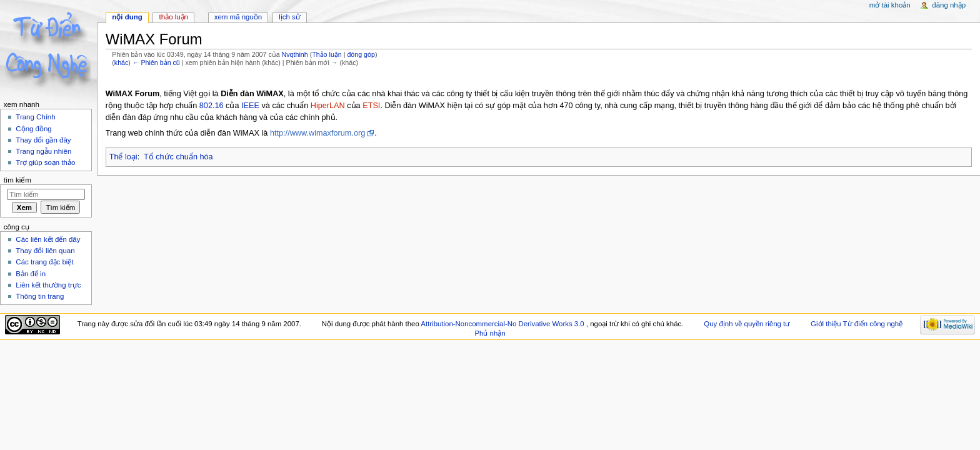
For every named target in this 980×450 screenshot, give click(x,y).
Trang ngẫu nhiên (43, 151)
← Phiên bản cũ (156, 62)
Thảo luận (327, 54)
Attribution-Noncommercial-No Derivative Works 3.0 (503, 324)
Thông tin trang (40, 296)
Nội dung (127, 17)
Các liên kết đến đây (48, 239)
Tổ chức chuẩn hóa (178, 157)
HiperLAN (328, 106)
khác (122, 62)
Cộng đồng (33, 129)
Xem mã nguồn (238, 17)
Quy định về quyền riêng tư (747, 324)
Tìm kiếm (17, 180)
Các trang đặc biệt (44, 262)
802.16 (212, 106)
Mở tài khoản (890, 5)
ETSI (371, 106)
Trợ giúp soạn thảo (45, 162)
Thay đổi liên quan (45, 251)
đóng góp (361, 54)
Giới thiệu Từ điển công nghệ (857, 324)
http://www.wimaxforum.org (317, 133)
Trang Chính (35, 117)
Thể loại (123, 157)
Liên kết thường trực (48, 285)
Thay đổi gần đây (43, 140)
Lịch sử (290, 17)
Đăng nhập (949, 5)
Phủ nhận (490, 333)
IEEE (250, 106)
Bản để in (31, 274)
